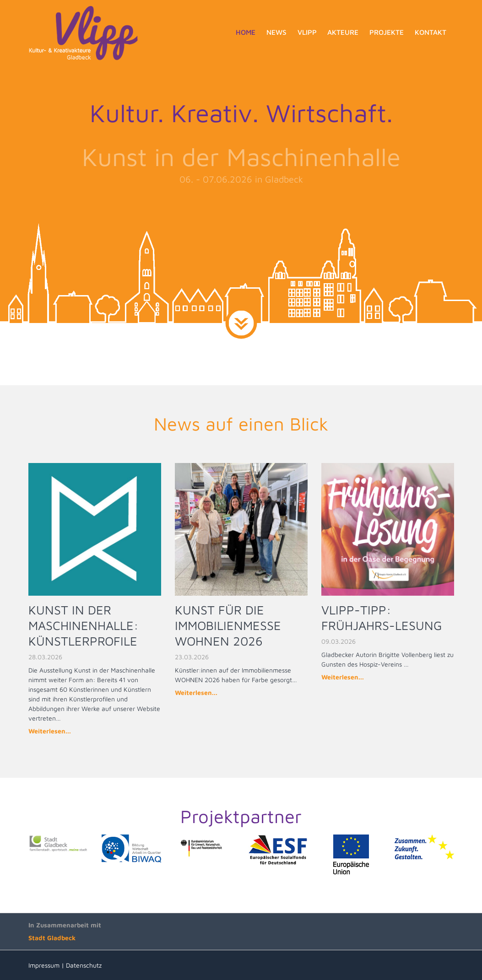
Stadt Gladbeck (52, 938)
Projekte (387, 32)
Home (246, 32)
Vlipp (307, 32)
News (276, 32)
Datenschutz (84, 965)
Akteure (343, 32)
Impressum (44, 965)
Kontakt (431, 32)
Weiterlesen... (50, 731)
